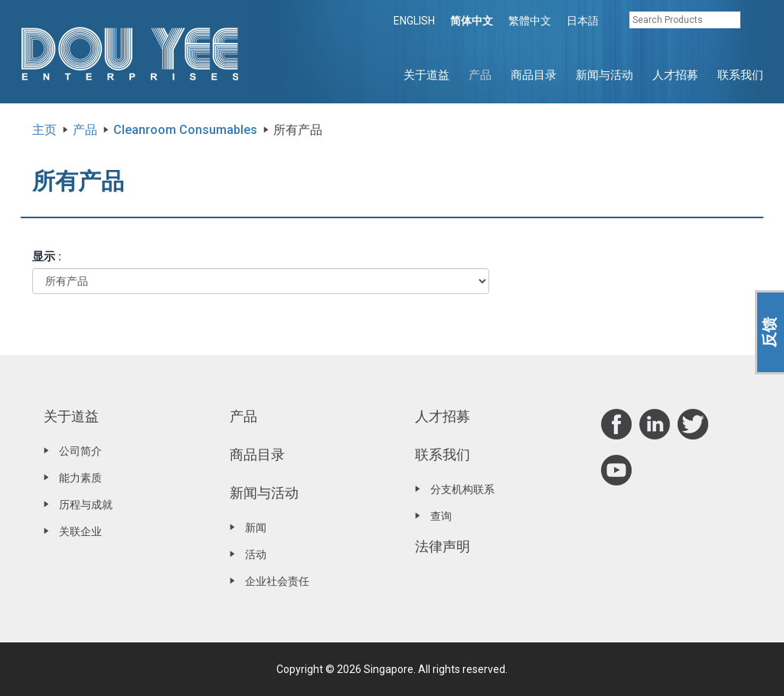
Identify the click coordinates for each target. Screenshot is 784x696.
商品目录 (534, 75)
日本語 (583, 21)
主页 (44, 130)
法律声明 (443, 546)
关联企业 (80, 531)
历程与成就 (86, 505)
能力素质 (80, 478)
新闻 (256, 528)
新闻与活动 (604, 75)
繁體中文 (530, 21)
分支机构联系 (462, 489)
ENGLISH (414, 21)
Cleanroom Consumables (185, 130)
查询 (441, 516)
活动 (256, 554)
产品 (480, 75)
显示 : (47, 257)
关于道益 (426, 75)
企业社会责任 (277, 581)
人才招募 (675, 75)
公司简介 (80, 451)
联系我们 (740, 75)
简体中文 (472, 21)
